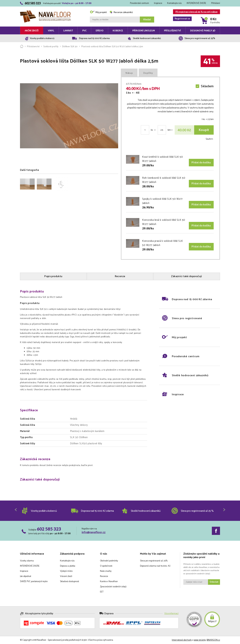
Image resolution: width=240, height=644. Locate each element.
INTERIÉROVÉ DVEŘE (196, 3)
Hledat (147, 20)
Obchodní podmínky (109, 561)
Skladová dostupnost (69, 582)
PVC (84, 31)
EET (102, 592)
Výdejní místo (66, 571)
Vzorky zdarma (27, 561)
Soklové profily (51, 47)
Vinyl (51, 31)
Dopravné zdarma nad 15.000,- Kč (155, 566)
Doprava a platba (68, 566)
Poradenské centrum (139, 3)
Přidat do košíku (201, 163)
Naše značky (106, 571)
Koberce (118, 31)
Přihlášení (216, 3)
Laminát (68, 31)
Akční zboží (32, 31)
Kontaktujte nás (174, 3)
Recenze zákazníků (121, 12)
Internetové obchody (182, 640)
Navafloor (45, 12)
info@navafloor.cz (94, 532)
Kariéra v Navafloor (109, 582)
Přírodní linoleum (144, 31)
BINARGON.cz (213, 640)
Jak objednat (26, 576)
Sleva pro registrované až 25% (154, 561)
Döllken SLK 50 (70, 47)
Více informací (171, 614)
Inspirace (158, 3)
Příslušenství (172, 31)
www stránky (200, 640)
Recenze (104, 576)
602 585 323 (49, 529)
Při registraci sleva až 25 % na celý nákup (195, 12)
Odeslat (214, 582)
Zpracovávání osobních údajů (113, 587)
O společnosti (106, 566)
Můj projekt (98, 12)
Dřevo (100, 31)
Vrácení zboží (66, 576)
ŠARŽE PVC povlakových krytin (34, 582)
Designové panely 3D (203, 31)
